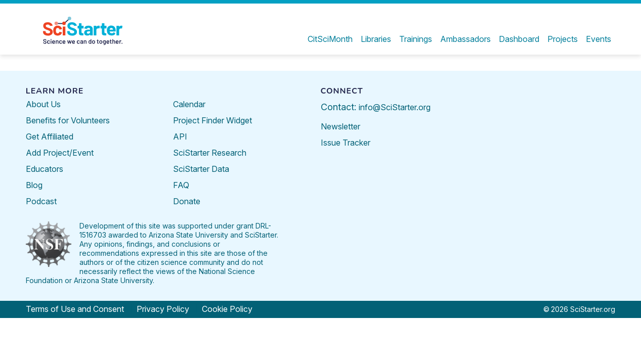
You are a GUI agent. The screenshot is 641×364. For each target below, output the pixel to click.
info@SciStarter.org (395, 107)
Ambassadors (465, 39)
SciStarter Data (201, 169)
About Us (43, 104)
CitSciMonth (330, 39)
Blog (34, 185)
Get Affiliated (50, 136)
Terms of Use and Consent (75, 309)
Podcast (41, 201)
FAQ (181, 185)
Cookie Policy (227, 309)
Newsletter (340, 126)
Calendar (189, 104)
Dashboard (519, 39)
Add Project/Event (60, 153)
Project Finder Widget (212, 120)
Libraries (376, 39)
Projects (563, 39)
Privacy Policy (163, 309)
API (180, 136)
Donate (187, 201)
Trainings (416, 39)
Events (599, 39)
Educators (45, 169)
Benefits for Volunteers (68, 120)
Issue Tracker (346, 143)
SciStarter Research (210, 153)
